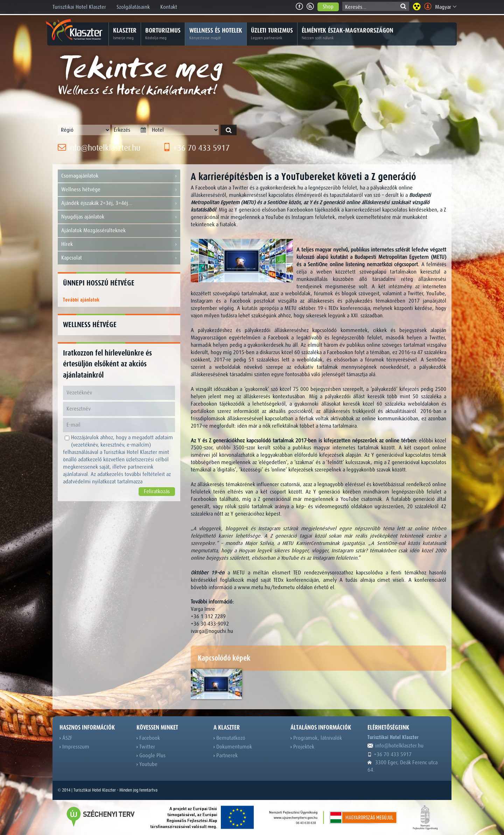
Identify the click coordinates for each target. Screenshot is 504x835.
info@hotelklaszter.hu (99, 148)
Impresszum (74, 747)
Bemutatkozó (229, 738)
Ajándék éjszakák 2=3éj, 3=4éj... (119, 203)
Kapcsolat (119, 258)
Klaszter (125, 34)
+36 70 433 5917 (196, 148)
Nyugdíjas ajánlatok (119, 217)
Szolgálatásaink (133, 7)
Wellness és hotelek (216, 34)
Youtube (147, 764)
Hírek (119, 244)
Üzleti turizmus (272, 34)
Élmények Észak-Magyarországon (348, 34)
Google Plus (151, 755)
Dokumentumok (233, 747)
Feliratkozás (157, 491)
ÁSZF (66, 738)
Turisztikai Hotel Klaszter (79, 7)
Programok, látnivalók (316, 738)
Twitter (146, 747)
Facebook (148, 738)
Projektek (302, 747)
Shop (328, 7)
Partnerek (226, 755)
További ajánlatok (81, 300)
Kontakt (169, 7)
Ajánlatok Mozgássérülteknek (119, 231)
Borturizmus (163, 34)
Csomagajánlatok (119, 176)
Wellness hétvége (119, 190)
